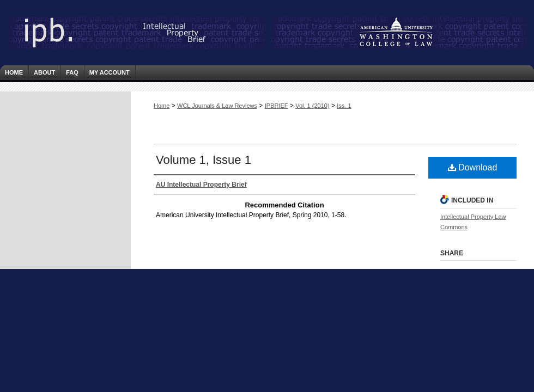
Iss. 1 (344, 106)
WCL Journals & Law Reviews (217, 106)
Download (473, 167)
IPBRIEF (277, 106)
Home (162, 106)
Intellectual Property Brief (109, 33)
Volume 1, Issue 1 (204, 160)
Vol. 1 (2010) (312, 106)
